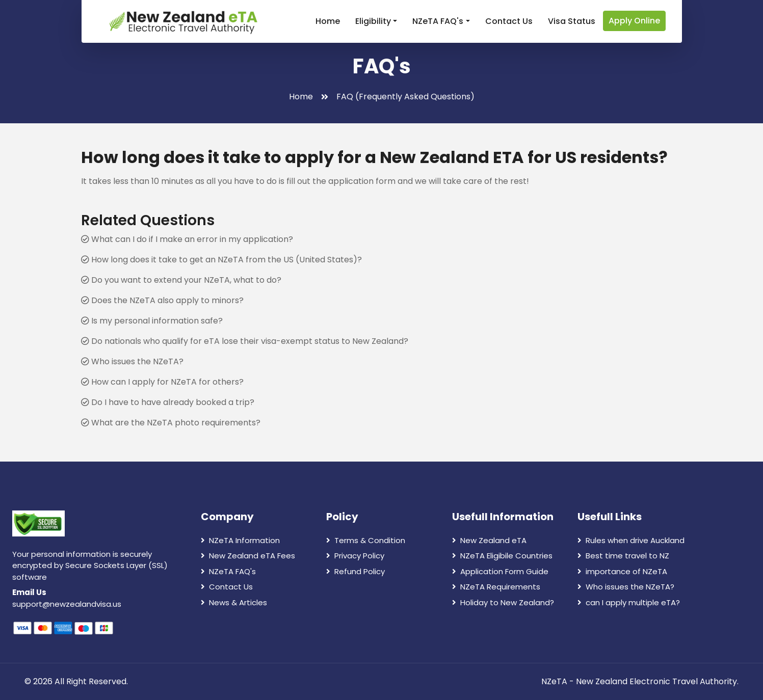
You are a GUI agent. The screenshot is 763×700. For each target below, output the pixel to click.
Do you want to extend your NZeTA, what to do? (181, 280)
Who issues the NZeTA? (132, 361)
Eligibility (373, 21)
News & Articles (234, 602)
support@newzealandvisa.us (67, 604)
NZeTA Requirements (496, 587)
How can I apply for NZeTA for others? (162, 382)
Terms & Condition (366, 540)
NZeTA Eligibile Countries (502, 556)
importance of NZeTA (622, 571)
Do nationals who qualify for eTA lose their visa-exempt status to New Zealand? (245, 341)
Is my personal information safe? (152, 321)
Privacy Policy (355, 556)
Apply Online (634, 21)
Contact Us (509, 21)
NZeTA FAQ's (438, 21)
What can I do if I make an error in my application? (187, 239)
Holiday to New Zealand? (503, 602)
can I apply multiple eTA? (629, 602)
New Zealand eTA (489, 540)
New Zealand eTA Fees (248, 556)
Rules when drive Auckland (631, 540)
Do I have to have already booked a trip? (168, 402)
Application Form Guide (500, 571)
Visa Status (572, 21)
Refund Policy (356, 571)
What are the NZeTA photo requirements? (171, 423)
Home (328, 21)
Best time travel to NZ (623, 556)
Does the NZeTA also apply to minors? (162, 300)
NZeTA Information (240, 540)
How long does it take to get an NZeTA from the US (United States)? (221, 260)
